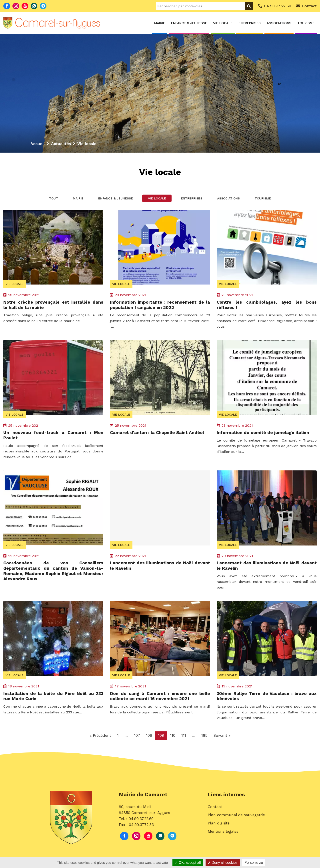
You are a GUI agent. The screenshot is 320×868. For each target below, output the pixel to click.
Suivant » (222, 737)
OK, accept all (188, 863)
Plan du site (219, 825)
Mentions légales (223, 833)
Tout (48, 199)
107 (137, 737)
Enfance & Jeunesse (189, 23)
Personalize (254, 863)
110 (173, 737)
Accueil (38, 144)
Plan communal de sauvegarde (236, 817)
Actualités (61, 144)
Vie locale (223, 23)
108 (149, 737)
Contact (215, 808)
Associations (279, 23)
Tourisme (306, 23)
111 (184, 737)
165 (204, 737)
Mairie (160, 23)
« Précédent (100, 737)
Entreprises (250, 23)
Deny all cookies (223, 863)
